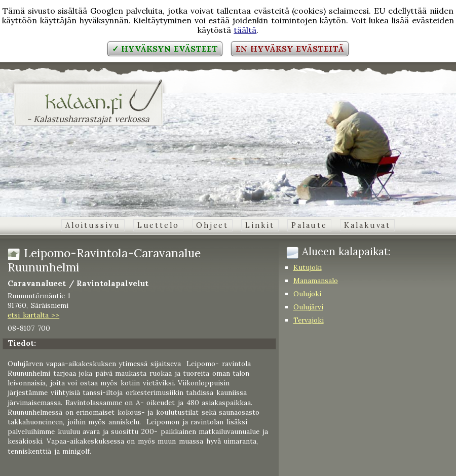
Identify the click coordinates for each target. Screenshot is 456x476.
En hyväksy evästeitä (290, 49)
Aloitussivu (93, 225)
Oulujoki (307, 294)
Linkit (260, 225)
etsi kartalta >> (33, 315)
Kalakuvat (367, 225)
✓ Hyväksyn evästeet (165, 49)
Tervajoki (309, 320)
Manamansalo (316, 281)
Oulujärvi (308, 307)
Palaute (309, 225)
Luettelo (158, 225)
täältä (245, 30)
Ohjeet (212, 225)
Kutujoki (308, 267)
